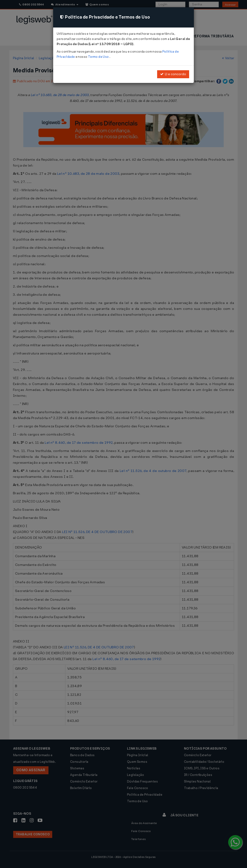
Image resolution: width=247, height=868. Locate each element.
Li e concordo (173, 74)
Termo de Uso (99, 57)
